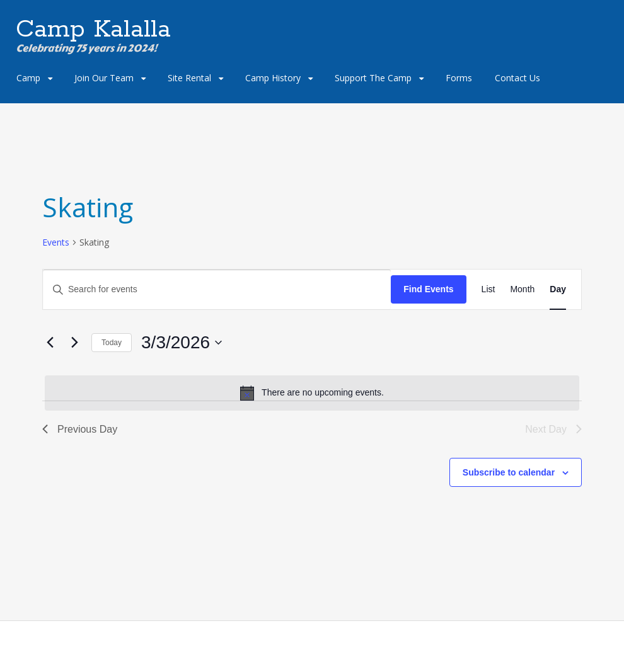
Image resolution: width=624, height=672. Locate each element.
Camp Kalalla (93, 30)
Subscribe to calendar (509, 472)
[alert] (312, 393)
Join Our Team (104, 78)
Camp (28, 78)
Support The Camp (373, 78)
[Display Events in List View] (488, 289)
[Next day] (74, 343)
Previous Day (80, 429)
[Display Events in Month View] (522, 289)
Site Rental (189, 78)
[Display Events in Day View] (558, 289)
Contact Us (517, 78)
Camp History (273, 78)
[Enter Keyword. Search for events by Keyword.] (217, 289)
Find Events (428, 289)
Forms (459, 78)
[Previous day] (50, 343)
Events (56, 242)
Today (112, 343)
